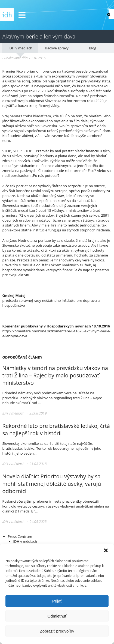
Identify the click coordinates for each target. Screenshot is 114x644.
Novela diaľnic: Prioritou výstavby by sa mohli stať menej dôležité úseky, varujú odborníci (52, 484)
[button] (106, 550)
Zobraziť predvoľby (57, 631)
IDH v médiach (20, 48)
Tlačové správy (56, 48)
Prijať (57, 601)
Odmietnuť (57, 616)
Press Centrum (20, 536)
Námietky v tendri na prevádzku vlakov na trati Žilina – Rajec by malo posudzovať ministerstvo (55, 375)
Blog (93, 48)
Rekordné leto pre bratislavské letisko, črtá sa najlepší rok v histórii (56, 430)
